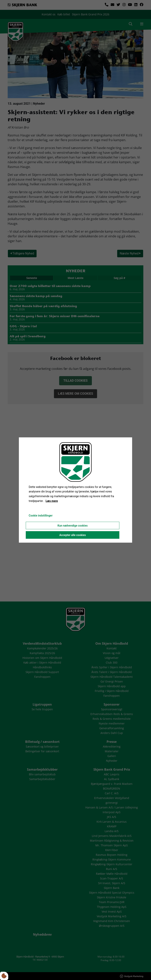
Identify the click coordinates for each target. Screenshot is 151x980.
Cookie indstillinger (41, 515)
